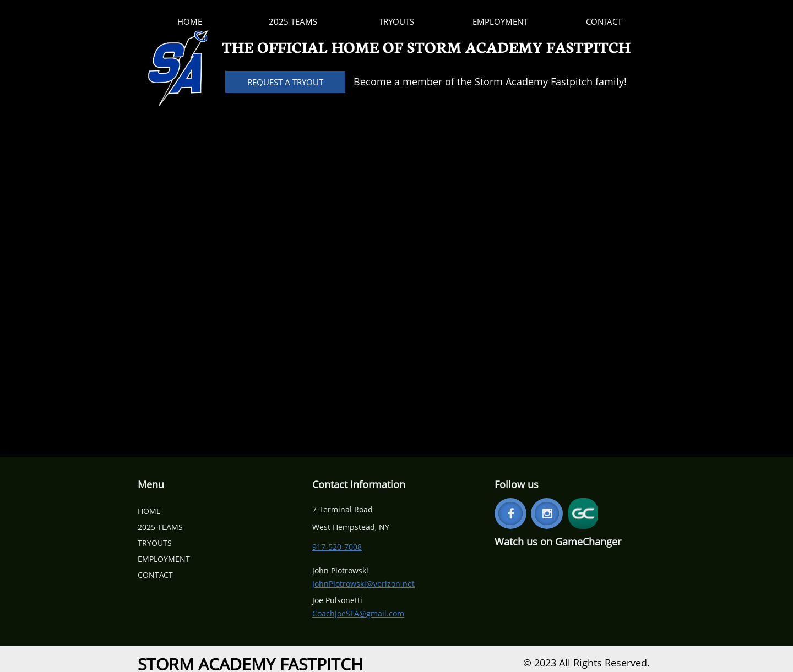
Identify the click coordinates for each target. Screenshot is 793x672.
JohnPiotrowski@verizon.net (363, 584)
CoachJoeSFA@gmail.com (358, 613)
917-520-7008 (337, 547)
